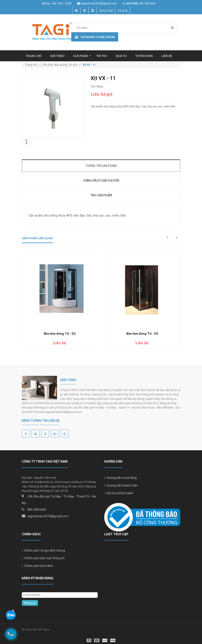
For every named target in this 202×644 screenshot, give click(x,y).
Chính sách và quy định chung (43, 550)
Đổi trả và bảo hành (119, 493)
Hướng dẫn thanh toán (121, 485)
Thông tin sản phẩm (101, 166)
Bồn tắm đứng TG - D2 (60, 334)
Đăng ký (123, 11)
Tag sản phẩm (101, 195)
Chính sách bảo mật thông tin (43, 558)
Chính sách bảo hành (37, 566)
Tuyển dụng (144, 56)
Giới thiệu (57, 56)
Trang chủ (34, 56)
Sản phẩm (82, 56)
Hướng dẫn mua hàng (120, 478)
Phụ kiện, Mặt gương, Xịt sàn (60, 65)
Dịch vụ (121, 56)
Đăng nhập (106, 11)
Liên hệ (167, 56)
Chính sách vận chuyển (101, 181)
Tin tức (102, 56)
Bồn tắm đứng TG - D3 (142, 334)
